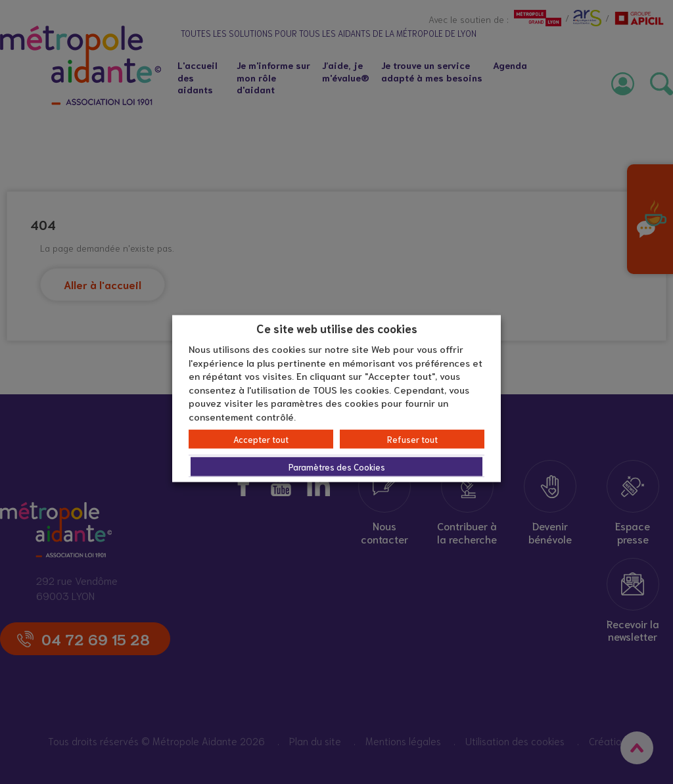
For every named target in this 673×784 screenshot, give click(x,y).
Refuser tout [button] (412, 439)
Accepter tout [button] (261, 439)
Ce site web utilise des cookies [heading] (337, 327)
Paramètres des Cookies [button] (337, 467)
